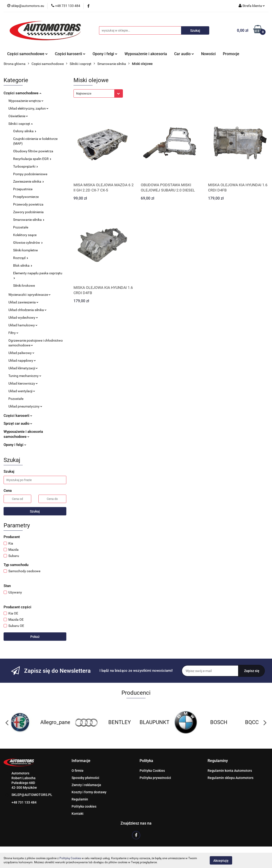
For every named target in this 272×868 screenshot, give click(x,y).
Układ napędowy (22, 360)
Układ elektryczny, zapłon (28, 108)
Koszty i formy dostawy (89, 792)
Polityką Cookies (70, 858)
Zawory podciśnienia (28, 212)
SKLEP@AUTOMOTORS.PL (32, 795)
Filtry (13, 333)
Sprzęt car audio (18, 423)
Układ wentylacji (22, 391)
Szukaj (35, 511)
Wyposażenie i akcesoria (146, 54)
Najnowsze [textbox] (84, 93)
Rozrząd (21, 258)
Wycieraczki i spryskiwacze (29, 295)
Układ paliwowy (21, 353)
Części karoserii (70, 54)
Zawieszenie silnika (29, 181)
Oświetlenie (18, 116)
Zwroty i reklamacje (86, 785)
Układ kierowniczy (23, 383)
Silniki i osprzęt (21, 124)
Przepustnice (23, 189)
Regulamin (80, 799)
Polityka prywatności (155, 778)
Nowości (208, 54)
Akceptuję (221, 860)
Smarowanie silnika (29, 220)
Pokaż (35, 637)
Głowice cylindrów (28, 243)
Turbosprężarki (26, 166)
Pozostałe (21, 227)
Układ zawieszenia (23, 302)
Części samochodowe (27, 54)
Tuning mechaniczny (25, 376)
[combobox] (98, 93)
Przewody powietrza (28, 204)
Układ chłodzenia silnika (27, 310)
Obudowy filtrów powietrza (33, 151)
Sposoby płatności (85, 778)
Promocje (231, 54)
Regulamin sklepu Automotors (230, 778)
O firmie (78, 771)
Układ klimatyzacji (23, 368)
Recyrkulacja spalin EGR (32, 159)
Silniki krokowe (24, 286)
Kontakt (78, 814)
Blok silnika (23, 265)
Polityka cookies (84, 806)
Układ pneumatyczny (25, 406)
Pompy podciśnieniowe (30, 174)
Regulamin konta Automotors (230, 771)
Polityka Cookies (152, 771)
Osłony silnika (25, 131)
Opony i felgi (105, 54)
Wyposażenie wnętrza (26, 101)
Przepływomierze (26, 197)
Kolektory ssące (25, 235)
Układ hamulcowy (23, 325)
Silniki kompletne (25, 250)
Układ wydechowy (23, 318)
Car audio (184, 54)
